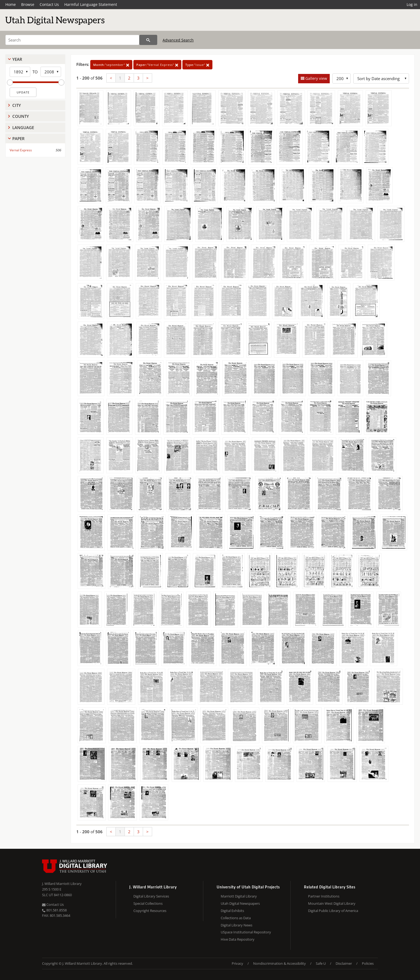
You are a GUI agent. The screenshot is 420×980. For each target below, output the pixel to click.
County (21, 116)
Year (17, 59)
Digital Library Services (151, 896)
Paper (18, 138)
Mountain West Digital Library (332, 903)
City (17, 105)
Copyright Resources (150, 911)
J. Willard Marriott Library (62, 884)
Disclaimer (344, 963)
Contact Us (49, 4)
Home (11, 4)
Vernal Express (21, 150)
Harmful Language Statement (91, 4)
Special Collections (148, 903)
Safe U (321, 963)
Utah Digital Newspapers (240, 903)
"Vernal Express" (157, 65)
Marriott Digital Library (239, 896)
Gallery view (316, 78)
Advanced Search (178, 40)
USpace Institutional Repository (246, 932)
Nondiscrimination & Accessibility (280, 963)
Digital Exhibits (232, 911)
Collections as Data (236, 918)
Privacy (237, 963)
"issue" (197, 65)
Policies (368, 963)
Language (23, 127)
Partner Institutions (324, 896)
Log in (412, 4)
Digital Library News (237, 925)
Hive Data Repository (238, 939)
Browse (28, 4)
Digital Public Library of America (333, 911)
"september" (111, 65)
